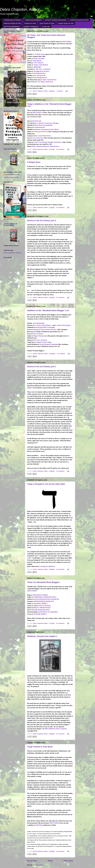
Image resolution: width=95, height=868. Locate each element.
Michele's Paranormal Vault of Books (47, 129)
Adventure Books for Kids (12, 23)
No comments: (61, 149)
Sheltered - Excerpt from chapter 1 (42, 636)
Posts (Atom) (39, 865)
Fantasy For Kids (30, 23)
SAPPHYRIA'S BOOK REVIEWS (45, 597)
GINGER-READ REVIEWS (40, 610)
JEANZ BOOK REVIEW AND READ (46, 599)
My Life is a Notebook (43, 69)
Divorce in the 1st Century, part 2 (42, 221)
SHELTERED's (37, 112)
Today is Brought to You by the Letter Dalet (46, 484)
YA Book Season (40, 54)
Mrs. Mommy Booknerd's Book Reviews (46, 146)
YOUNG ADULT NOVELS (13, 20)
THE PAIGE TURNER (40, 595)
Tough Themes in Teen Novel (40, 747)
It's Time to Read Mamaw (43, 325)
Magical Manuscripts (40, 336)
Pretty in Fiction (38, 334)
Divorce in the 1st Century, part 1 (42, 367)
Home (50, 861)
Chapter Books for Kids (66, 23)
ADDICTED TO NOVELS (42, 606)
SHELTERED (67, 42)
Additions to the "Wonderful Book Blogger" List (48, 310)
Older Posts (68, 861)
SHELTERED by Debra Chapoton (56, 729)
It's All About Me (40, 75)
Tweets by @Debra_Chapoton (12, 253)
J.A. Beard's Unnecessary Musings (47, 123)
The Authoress (39, 63)
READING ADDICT (41, 603)
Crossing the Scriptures (47, 566)
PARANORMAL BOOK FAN (44, 601)
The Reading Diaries (40, 78)
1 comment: (60, 91)
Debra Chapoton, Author (20, 9)
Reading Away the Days (42, 71)
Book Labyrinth (39, 58)
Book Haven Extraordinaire (43, 125)
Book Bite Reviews (40, 73)
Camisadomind (39, 323)
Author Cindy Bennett (41, 65)
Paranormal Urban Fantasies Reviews (44, 329)
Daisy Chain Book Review (43, 136)
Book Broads (37, 61)
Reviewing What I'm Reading (45, 327)
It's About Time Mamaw (63, 325)
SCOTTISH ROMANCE (12, 27)
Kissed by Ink (37, 121)
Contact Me (46, 27)
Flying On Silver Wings (44, 342)
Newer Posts (32, 861)
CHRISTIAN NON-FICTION (79, 20)
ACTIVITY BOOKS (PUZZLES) (56, 20)
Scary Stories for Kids (47, 23)
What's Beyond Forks (49, 80)
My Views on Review (41, 340)
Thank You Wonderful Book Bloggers (43, 582)
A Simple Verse (34, 162)
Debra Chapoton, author (13, 175)
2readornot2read (39, 127)
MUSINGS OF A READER (49, 612)
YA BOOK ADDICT (40, 614)
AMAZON (39, 825)
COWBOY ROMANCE (31, 27)
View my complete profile (11, 177)
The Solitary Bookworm (45, 82)
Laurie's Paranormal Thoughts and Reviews (48, 142)
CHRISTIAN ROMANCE (33, 20)
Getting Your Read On (41, 132)
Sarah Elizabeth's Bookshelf (49, 344)
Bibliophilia (37, 67)
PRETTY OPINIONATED (42, 608)
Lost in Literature (38, 138)
